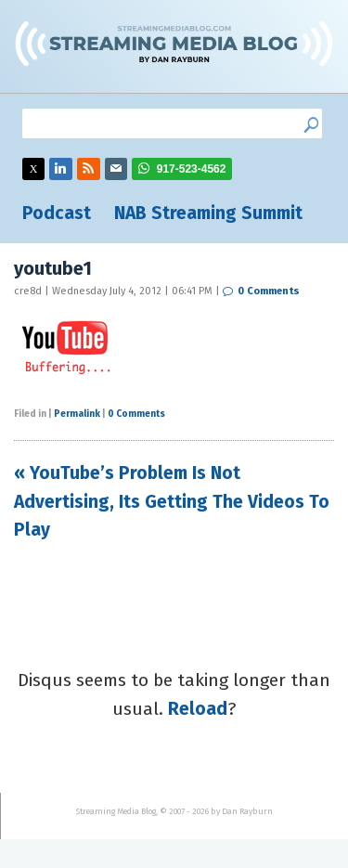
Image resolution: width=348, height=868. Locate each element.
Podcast (57, 213)
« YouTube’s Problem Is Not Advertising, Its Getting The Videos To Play (172, 501)
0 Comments (269, 291)
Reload (198, 709)
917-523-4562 (192, 169)
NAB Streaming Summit (208, 213)
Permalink (77, 414)
